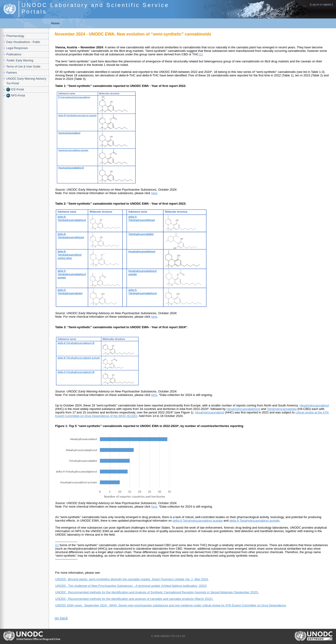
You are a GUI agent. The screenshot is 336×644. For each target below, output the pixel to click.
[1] (201, 54)
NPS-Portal (18, 96)
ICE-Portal (17, 89)
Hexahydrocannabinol (314, 405)
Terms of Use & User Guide (23, 67)
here (154, 193)
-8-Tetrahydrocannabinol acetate (198, 521)
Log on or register (321, 4)
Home (55, 23)
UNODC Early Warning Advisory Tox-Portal (26, 81)
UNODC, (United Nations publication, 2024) (131, 586)
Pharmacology (15, 36)
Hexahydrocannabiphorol (243, 409)
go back (61, 618)
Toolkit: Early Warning (20, 60)
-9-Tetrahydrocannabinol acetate (254, 521)
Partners (12, 73)
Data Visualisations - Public (23, 42)
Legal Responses (17, 48)
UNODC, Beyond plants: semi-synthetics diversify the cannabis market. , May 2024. (132, 579)
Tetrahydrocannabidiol (282, 409)
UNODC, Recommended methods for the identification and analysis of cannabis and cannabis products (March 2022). (134, 599)
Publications (14, 54)
